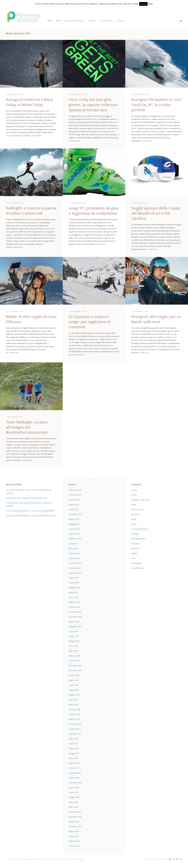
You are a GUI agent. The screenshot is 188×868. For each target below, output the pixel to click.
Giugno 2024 (74, 505)
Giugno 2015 (74, 836)
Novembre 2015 (75, 817)
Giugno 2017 (74, 749)
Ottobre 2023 (74, 519)
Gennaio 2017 (74, 768)
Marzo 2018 (73, 705)
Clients (91, 21)
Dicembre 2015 (75, 812)
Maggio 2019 (74, 641)
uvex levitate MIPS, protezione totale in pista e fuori (27, 498)
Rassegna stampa (138, 539)
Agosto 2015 (74, 831)
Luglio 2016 (73, 792)
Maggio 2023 (74, 524)
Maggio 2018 (74, 695)
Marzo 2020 (74, 597)
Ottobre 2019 (74, 622)
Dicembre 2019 (75, 612)
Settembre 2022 (75, 539)
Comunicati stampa (74, 21)
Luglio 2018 (73, 685)
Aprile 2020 (73, 592)
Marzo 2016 (73, 807)
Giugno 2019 (74, 636)
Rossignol (135, 544)
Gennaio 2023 (74, 529)
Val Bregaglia (137, 563)
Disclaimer (80, 859)
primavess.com (31, 859)
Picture (134, 524)
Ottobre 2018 (74, 675)
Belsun (134, 495)
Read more (37, 136)
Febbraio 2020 (75, 602)
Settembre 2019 (75, 627)
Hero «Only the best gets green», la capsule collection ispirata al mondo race (93, 105)
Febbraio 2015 (74, 841)
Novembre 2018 (75, 670)
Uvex (133, 558)
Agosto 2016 (74, 788)
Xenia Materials (137, 568)
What (59, 21)
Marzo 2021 (73, 549)
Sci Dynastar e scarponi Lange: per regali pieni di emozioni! (90, 322)
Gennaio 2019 (74, 661)
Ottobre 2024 (74, 500)
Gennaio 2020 (74, 607)
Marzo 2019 (73, 651)
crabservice (162, 859)
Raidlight (135, 534)
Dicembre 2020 (75, 563)
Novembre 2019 (75, 617)
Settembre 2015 (75, 827)
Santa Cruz (136, 549)
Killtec (134, 505)
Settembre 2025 (75, 490)
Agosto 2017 (74, 739)
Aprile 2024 (73, 510)
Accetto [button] (143, 4)
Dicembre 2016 (75, 773)
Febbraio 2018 (74, 710)
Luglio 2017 (73, 744)
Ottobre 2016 (74, 778)
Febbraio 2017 (74, 763)
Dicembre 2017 (75, 719)
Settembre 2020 (75, 573)
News (134, 519)
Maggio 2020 (74, 588)
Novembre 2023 (75, 514)
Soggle (134, 553)
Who (50, 21)
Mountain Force (138, 510)
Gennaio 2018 (74, 714)
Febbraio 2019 (74, 656)
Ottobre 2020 (74, 568)
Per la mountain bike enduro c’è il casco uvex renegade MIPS (30, 511)
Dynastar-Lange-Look (140, 500)
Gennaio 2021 (74, 558)
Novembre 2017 (75, 724)
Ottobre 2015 (74, 822)
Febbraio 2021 (74, 553)
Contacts (121, 21)
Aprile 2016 (73, 802)
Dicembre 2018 (75, 666)
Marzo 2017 (73, 758)
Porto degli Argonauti (140, 529)
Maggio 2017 (74, 753)
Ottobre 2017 (74, 729)
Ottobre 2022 (74, 534)
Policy (150, 4)
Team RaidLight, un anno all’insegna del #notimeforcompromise (27, 427)
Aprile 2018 (73, 700)
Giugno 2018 (74, 690)
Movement (136, 514)
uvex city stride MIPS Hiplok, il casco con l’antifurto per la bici (31, 516)
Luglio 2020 (74, 578)
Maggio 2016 (74, 797)
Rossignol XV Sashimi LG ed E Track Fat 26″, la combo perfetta (156, 105)
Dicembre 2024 (75, 495)
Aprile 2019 (73, 646)
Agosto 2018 (74, 680)
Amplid (134, 490)
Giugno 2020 (74, 583)
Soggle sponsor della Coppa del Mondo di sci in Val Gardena (156, 213)
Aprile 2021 (73, 544)
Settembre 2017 (75, 734)
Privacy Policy (107, 21)
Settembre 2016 (75, 783)
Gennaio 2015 (74, 846)
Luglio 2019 (73, 632)
